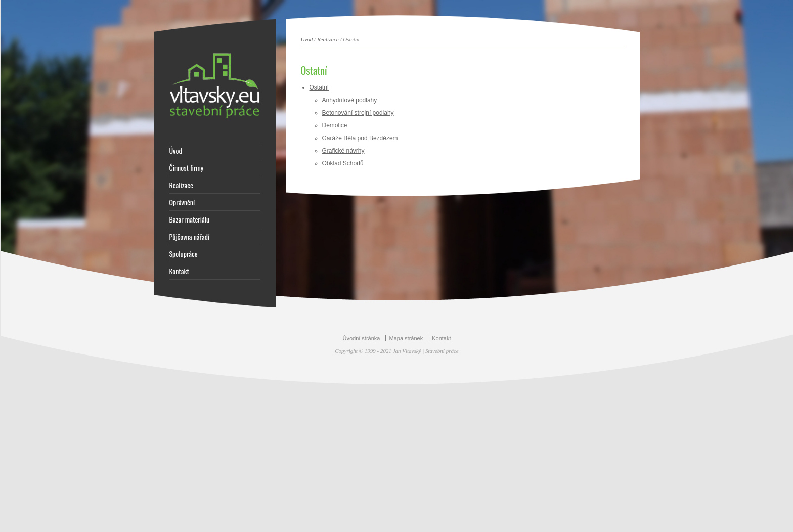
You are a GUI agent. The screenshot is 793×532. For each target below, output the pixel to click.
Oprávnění (182, 202)
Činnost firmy (187, 168)
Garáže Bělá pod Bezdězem (360, 138)
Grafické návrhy (343, 151)
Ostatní (319, 87)
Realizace (181, 185)
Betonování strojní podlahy (358, 113)
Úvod (176, 151)
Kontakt (179, 271)
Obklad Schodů (343, 163)
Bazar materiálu (190, 219)
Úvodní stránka (361, 338)
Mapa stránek (406, 338)
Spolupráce (184, 254)
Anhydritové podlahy (350, 100)
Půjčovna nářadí (190, 237)
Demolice (335, 125)
